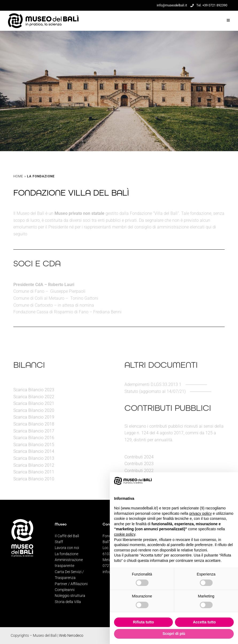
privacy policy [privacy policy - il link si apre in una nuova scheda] (201, 513)
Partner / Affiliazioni (71, 584)
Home (18, 176)
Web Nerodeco (71, 635)
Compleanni (65, 590)
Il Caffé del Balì (67, 536)
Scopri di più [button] (174, 634)
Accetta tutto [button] (204, 622)
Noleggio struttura (70, 596)
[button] (231, 481)
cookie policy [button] (125, 534)
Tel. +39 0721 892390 (209, 5)
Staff (59, 542)
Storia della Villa (68, 602)
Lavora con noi (67, 548)
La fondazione (67, 554)
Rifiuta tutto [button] (144, 622)
